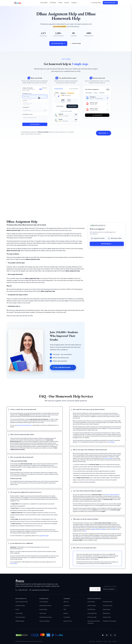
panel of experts (109, 458)
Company (75, 3)
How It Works (44, 3)
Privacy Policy (14, 563)
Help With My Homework (110, 621)
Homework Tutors (108, 606)
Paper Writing (106, 609)
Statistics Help (107, 617)
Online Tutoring (92, 606)
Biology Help (106, 613)
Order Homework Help (22, 602)
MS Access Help (92, 617)
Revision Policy (43, 609)
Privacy (105, 641)
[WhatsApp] (103, 635)
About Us (66, 602)
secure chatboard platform (112, 495)
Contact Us (67, 606)
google (93, 529)
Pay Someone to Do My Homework (94, 622)
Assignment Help (20, 606)
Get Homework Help (110, 3)
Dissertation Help (107, 602)
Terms (110, 641)
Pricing (60, 3)
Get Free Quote (107, 244)
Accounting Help (92, 613)
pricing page (111, 442)
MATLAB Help (91, 609)
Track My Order (96, 3)
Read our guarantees (109, 589)
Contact (115, 641)
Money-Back (99, 641)
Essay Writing (91, 602)
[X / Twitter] (111, 635)
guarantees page (44, 536)
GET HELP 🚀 (95, 589)
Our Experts (67, 617)
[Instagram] (115, 635)
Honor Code (43, 613)
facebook (98, 529)
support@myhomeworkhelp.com (39, 590)
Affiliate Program (20, 621)
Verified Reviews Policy (46, 617)
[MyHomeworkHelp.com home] (20, 581)
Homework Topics (20, 617)
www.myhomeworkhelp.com (24, 425)
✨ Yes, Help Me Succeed (63, 367)
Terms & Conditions (45, 621)
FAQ (65, 609)
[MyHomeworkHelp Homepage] (21, 3)
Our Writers (53, 3)
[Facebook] (107, 635)
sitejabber (104, 529)
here (85, 531)
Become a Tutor (68, 621)
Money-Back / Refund (45, 606)
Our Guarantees (44, 602)
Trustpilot (113, 529)
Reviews (67, 3)
